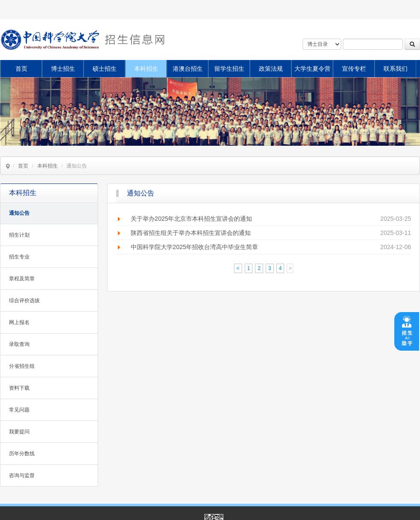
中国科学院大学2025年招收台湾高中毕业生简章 (194, 247)
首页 (21, 69)
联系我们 (396, 69)
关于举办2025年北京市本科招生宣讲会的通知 (191, 219)
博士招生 (63, 69)
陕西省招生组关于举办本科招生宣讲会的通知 (191, 233)
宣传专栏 (354, 69)
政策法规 (271, 69)
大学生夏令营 (312, 69)
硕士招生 (105, 69)
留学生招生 (229, 69)
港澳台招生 (188, 69)
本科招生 (146, 69)
